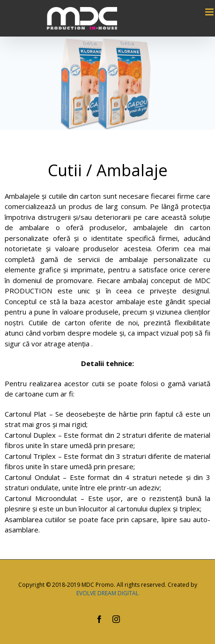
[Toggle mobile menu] (210, 12)
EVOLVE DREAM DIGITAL (107, 593)
